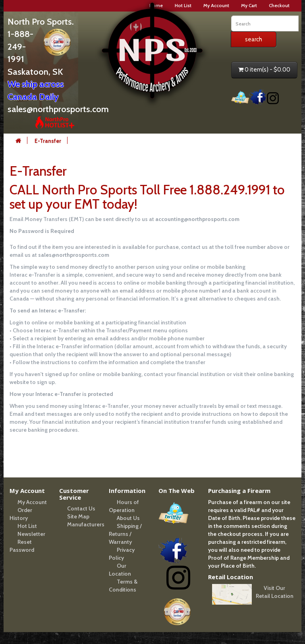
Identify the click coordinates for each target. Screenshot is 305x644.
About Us (128, 518)
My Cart (249, 5)
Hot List (27, 526)
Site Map (78, 516)
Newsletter (31, 534)
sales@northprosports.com (58, 109)
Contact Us (81, 508)
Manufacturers (86, 524)
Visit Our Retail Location (275, 592)
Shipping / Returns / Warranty (125, 534)
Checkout (279, 5)
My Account (216, 5)
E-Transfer (48, 141)
